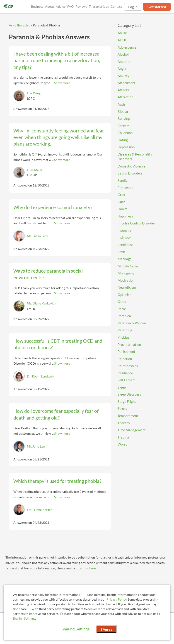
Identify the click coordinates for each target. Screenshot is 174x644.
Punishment (126, 351)
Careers (124, 126)
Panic (122, 309)
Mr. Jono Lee (36, 446)
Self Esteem (126, 380)
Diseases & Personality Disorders (135, 157)
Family (123, 180)
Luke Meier (35, 170)
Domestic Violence (132, 166)
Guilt (121, 202)
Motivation (126, 280)
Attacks (123, 90)
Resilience (125, 373)
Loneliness (126, 245)
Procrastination (129, 344)
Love (121, 252)
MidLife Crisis (128, 266)
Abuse (122, 33)
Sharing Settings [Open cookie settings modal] (75, 629)
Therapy (124, 423)
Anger (122, 68)
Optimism (125, 295)
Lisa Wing (34, 93)
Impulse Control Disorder (136, 223)
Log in (133, 7)
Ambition (124, 61)
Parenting (125, 330)
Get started (157, 7)
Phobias (123, 337)
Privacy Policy (116, 599)
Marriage (125, 259)
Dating (123, 140)
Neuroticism (127, 287)
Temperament (128, 416)
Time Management (132, 430)
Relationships (128, 366)
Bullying (124, 118)
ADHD (122, 40)
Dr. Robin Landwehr (41, 376)
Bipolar (123, 111)
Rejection (125, 359)
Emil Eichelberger (39, 510)
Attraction (125, 97)
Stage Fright (127, 401)
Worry (122, 444)
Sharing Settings (24, 618)
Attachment (127, 83)
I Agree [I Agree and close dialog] (107, 629)
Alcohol (123, 54)
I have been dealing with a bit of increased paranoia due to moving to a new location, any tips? (57, 60)
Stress (122, 408)
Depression (126, 147)
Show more (62, 83)
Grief (121, 195)
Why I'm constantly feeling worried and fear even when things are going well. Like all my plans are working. (59, 137)
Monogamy (126, 273)
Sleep (122, 387)
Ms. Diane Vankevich (42, 303)
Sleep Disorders (129, 394)
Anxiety (123, 76)
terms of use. (88, 568)
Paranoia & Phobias (132, 323)
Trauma (123, 437)
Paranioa (124, 316)
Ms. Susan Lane (37, 236)
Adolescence (127, 47)
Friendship (125, 188)
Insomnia (124, 230)
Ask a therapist (19, 25)
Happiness (125, 216)
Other (122, 302)
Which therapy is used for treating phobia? (57, 481)
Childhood (125, 133)
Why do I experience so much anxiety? (53, 207)
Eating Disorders (130, 173)
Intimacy (124, 237)
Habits (123, 209)
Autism (123, 104)
